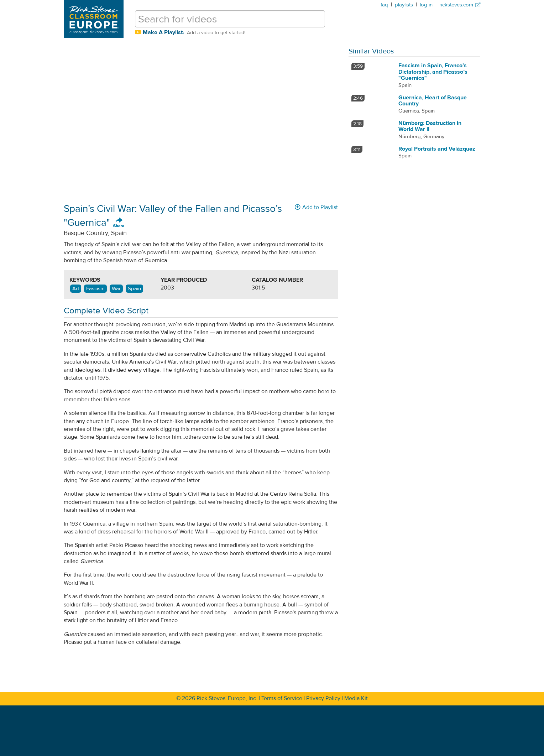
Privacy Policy (323, 698)
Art (76, 289)
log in (426, 5)
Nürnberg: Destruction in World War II (430, 126)
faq (384, 5)
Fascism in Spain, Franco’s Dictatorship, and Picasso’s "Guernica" (433, 72)
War (116, 289)
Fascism (95, 289)
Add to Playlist (316, 207)
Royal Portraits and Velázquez (437, 149)
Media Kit (356, 698)
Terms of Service (282, 698)
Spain (134, 289)
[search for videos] (230, 19)
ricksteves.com (460, 5)
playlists (404, 5)
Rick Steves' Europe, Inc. (227, 698)
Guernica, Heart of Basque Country (433, 101)
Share (119, 223)
